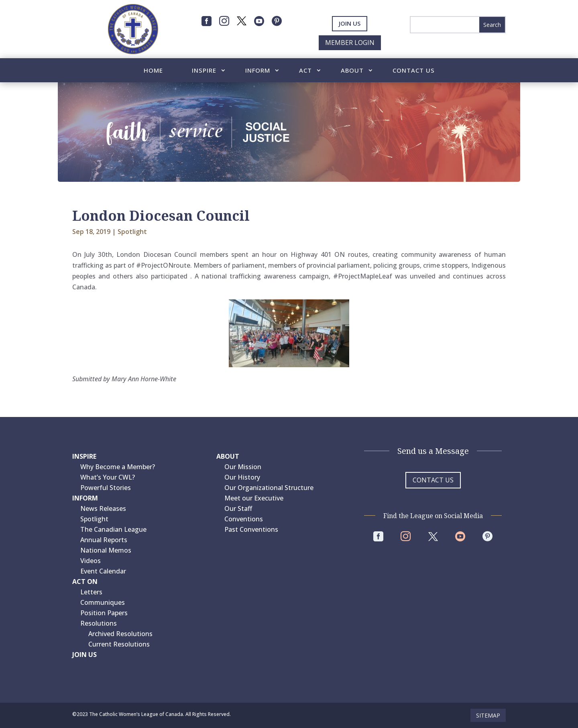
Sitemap (488, 715)
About (352, 71)
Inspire (204, 71)
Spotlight (132, 232)
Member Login (350, 43)
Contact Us (414, 71)
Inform (258, 71)
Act (305, 71)
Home (153, 71)
